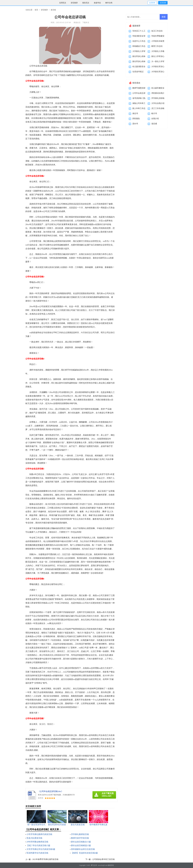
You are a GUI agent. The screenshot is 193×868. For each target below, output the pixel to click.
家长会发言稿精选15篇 (81, 845)
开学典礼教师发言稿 (80, 834)
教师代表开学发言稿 (80, 838)
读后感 (154, 124)
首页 (36, 10)
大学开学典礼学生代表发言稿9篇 (41, 849)
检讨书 (154, 113)
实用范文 (63, 3)
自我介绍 (155, 119)
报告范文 (86, 3)
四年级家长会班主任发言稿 (83, 849)
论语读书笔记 (138, 72)
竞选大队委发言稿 (34, 838)
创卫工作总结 (157, 31)
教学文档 (109, 3)
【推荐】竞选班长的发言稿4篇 (84, 853)
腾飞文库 (94, 865)
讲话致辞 (74, 3)
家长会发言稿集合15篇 (81, 842)
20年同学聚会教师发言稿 (37, 842)
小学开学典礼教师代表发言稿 (39, 834)
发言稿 (53, 10)
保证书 (135, 113)
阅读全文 (77, 23)
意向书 (135, 124)
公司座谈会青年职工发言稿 (104, 859)
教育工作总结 (157, 46)
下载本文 (86, 23)
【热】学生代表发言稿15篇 (38, 845)
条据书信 (97, 3)
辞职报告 (136, 119)
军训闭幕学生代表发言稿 (37, 853)
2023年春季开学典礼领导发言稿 (45, 859)
